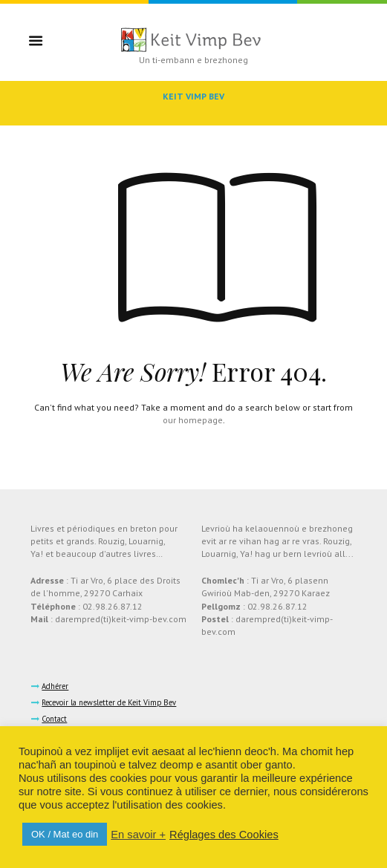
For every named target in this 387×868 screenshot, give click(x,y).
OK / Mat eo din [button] (65, 834)
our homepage (193, 420)
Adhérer (55, 686)
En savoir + (138, 835)
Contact (54, 719)
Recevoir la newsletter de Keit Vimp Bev (109, 702)
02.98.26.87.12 (113, 606)
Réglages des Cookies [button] (224, 835)
